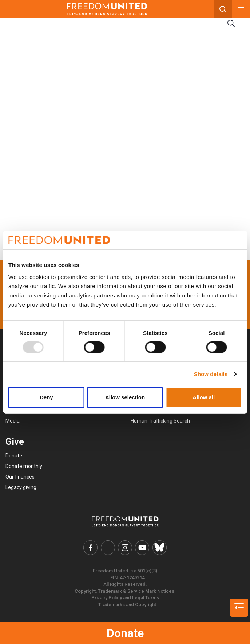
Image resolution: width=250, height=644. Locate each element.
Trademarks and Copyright (127, 604)
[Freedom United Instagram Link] (125, 547)
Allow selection (125, 397)
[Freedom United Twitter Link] (108, 547)
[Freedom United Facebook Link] (92, 547)
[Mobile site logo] (107, 9)
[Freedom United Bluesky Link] (158, 547)
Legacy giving (21, 487)
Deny (46, 397)
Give (15, 442)
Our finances (20, 477)
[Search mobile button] (223, 9)
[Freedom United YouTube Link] (142, 547)
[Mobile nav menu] (241, 9)
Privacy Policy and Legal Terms (125, 597)
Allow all (204, 397)
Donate (125, 633)
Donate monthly (24, 466)
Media (13, 421)
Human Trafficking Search (160, 421)
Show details (211, 374)
